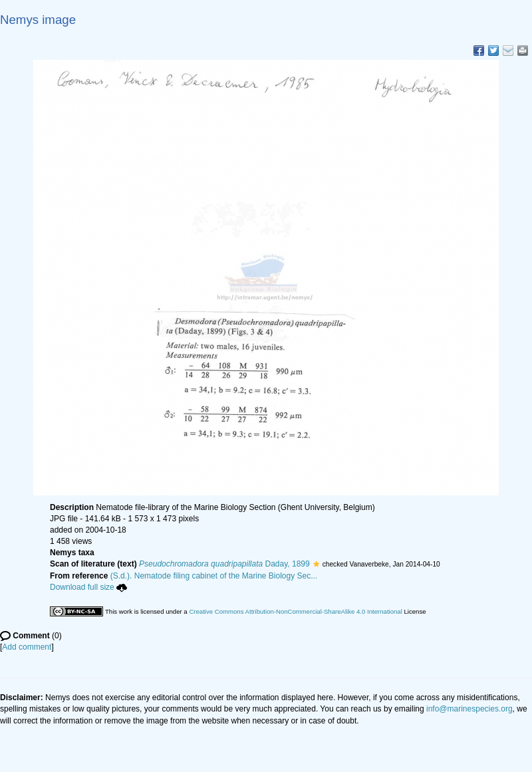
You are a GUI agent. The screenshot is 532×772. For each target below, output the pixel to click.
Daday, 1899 (224, 564)
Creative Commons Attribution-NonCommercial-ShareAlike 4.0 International (295, 611)
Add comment (27, 647)
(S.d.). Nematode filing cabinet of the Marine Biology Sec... (214, 576)
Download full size (88, 587)
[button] (316, 564)
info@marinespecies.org (469, 709)
